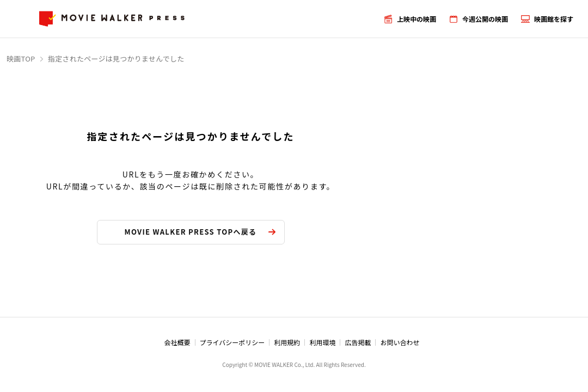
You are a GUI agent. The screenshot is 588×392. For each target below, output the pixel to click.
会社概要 (177, 342)
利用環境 (322, 342)
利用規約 (287, 342)
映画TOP (21, 59)
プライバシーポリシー (232, 342)
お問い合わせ (400, 342)
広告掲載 (358, 342)
